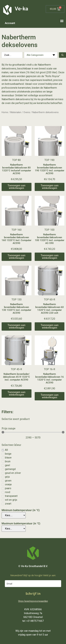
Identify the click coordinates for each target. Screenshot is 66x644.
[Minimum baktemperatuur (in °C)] (14, 515)
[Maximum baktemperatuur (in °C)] (14, 529)
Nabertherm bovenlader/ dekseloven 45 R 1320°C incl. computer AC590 (16, 377)
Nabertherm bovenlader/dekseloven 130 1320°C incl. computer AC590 (16, 309)
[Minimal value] (33, 432)
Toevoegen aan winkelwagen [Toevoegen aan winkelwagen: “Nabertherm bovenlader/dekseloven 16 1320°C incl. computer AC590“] (50, 396)
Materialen (16, 112)
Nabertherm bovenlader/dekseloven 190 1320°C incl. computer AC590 (50, 169)
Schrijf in (33, 594)
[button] (62, 21)
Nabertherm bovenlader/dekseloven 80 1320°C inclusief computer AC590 (16, 169)
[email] (33, 584)
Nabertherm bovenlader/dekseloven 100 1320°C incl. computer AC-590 (50, 239)
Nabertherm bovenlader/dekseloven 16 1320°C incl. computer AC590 (50, 378)
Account (10, 23)
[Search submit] (62, 55)
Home (5, 112)
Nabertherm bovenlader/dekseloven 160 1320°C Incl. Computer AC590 (16, 239)
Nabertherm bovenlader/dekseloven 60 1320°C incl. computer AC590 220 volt (50, 309)
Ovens (27, 112)
